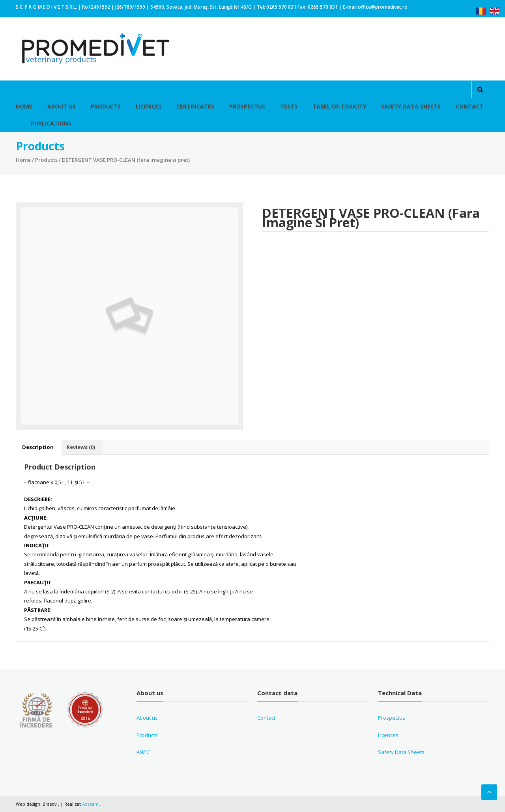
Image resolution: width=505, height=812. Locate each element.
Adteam (90, 804)
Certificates (195, 106)
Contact (469, 106)
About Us (62, 106)
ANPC (143, 752)
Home (24, 106)
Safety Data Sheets (411, 106)
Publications (51, 123)
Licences (149, 106)
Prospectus (247, 106)
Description (38, 447)
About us (147, 718)
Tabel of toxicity (339, 106)
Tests (289, 106)
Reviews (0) (81, 447)
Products (106, 106)
